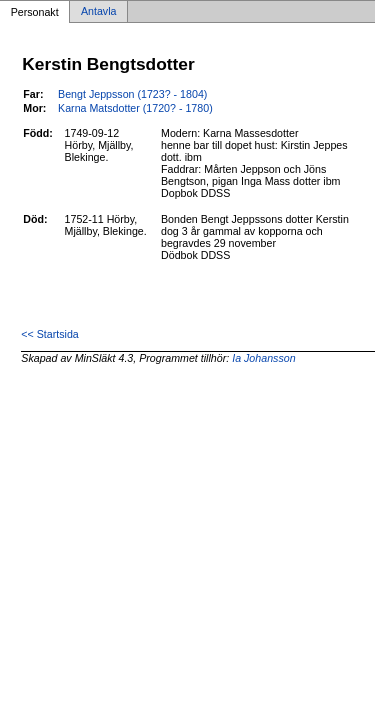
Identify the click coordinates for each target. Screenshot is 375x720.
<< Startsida (49, 334)
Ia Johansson (263, 358)
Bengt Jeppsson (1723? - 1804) (132, 94)
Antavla (99, 12)
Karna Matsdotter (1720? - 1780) (135, 108)
